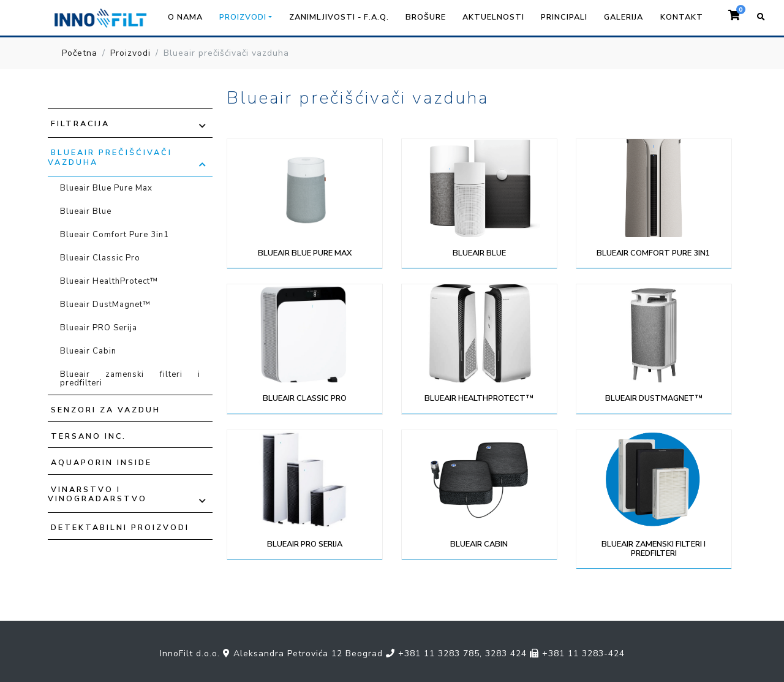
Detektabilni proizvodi (120, 527)
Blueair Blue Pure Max (106, 188)
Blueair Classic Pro (100, 258)
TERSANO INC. (89, 436)
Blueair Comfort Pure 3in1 (115, 235)
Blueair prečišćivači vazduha (110, 157)
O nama (185, 17)
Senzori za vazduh (106, 410)
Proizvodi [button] (243, 17)
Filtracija (80, 123)
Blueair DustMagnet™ (105, 305)
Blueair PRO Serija (99, 328)
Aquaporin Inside (101, 462)
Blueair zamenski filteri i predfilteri (130, 379)
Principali (564, 17)
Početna (80, 53)
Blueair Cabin (88, 351)
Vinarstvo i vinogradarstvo (97, 494)
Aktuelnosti (493, 17)
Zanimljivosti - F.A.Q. (339, 17)
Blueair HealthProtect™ (109, 281)
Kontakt (682, 17)
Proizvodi (130, 53)
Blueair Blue (86, 211)
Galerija (624, 17)
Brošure (426, 17)
